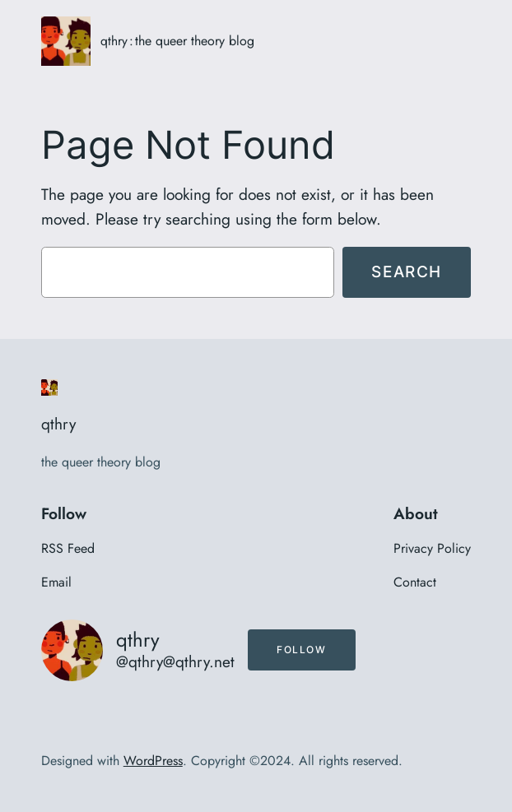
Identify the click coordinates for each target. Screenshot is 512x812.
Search (407, 271)
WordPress (153, 761)
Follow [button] (302, 650)
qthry (114, 41)
